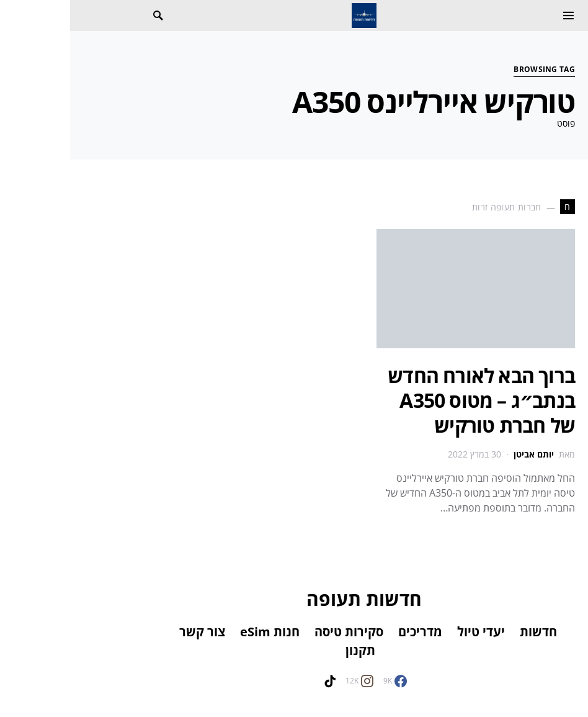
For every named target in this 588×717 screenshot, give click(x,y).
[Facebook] (325, 681)
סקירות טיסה (279, 632)
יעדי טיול (411, 632)
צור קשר (132, 632)
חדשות (468, 632)
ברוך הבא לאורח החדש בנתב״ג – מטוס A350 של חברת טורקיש (411, 400)
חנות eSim (200, 632)
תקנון (290, 650)
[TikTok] (260, 681)
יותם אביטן (464, 454)
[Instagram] (289, 681)
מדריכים (350, 632)
